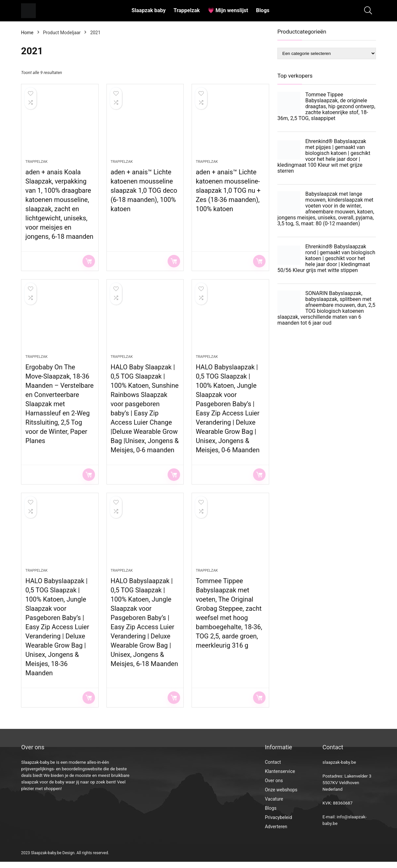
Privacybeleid (279, 824)
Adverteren (276, 833)
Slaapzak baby (149, 10)
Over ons (274, 787)
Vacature (274, 805)
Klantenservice (280, 778)
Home (27, 33)
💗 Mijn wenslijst (228, 10)
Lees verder (89, 263)
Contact (273, 768)
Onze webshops (281, 796)
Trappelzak (187, 10)
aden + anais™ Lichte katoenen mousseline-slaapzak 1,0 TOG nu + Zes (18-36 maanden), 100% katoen (228, 192)
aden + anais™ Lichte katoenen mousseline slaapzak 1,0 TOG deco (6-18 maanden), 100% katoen (144, 192)
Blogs (263, 10)
